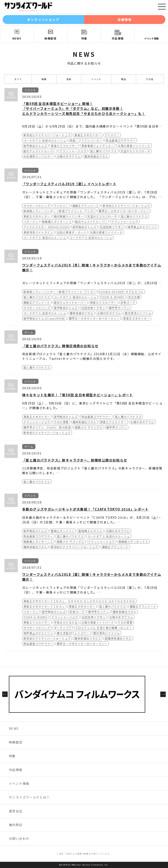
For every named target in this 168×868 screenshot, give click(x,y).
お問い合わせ (19, 838)
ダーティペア (63, 628)
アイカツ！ (112, 135)
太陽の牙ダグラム (69, 156)
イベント (96, 79)
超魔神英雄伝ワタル (118, 638)
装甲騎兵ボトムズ (35, 146)
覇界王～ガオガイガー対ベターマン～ (124, 211)
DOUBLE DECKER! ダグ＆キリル (121, 292)
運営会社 (16, 811)
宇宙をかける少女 (66, 622)
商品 (124, 79)
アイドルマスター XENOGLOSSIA (46, 227)
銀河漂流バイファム (138, 313)
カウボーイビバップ (37, 206)
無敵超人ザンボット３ (133, 542)
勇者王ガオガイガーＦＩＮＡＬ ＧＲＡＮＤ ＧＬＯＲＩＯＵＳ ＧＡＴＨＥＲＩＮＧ (79, 601)
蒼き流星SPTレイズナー (73, 633)
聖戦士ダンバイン (63, 531)
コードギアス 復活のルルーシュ (45, 238)
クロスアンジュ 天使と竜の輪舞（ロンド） (104, 628)
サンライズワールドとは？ (29, 797)
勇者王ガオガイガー (88, 135)
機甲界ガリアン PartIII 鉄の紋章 (47, 427)
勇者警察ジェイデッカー (98, 146)
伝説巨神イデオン (112, 227)
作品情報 (118, 38)
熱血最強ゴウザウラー (121, 140)
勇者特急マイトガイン (38, 232)
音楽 (69, 79)
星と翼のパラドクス (103, 151)
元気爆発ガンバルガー (38, 156)
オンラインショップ (43, 20)
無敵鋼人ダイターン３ (57, 222)
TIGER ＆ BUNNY (112, 297)
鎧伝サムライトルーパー (40, 151)
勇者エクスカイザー (64, 146)
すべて (18, 79)
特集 (84, 38)
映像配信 (50, 38)
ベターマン (31, 222)
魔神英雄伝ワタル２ (88, 638)
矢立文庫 (134, 297)
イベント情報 (151, 38)
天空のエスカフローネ (135, 151)
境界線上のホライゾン (142, 227)
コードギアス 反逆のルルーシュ (45, 140)
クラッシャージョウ (73, 151)
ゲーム (29, 332)
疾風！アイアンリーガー (86, 140)
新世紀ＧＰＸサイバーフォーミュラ (47, 135)
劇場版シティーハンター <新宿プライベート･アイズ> (59, 211)
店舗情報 (125, 20)
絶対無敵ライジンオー (69, 216)
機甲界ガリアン (119, 308)
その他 (150, 79)
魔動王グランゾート (86, 206)
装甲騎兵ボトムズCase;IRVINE (44, 318)
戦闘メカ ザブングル (89, 427)
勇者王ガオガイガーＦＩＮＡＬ (44, 606)
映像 (44, 79)
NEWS (17, 38)
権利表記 (16, 825)
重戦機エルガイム (90, 531)
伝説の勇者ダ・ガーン (72, 232)
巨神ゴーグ (128, 302)
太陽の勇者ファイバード (134, 146)
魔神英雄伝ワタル (96, 156)
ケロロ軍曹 (61, 422)
